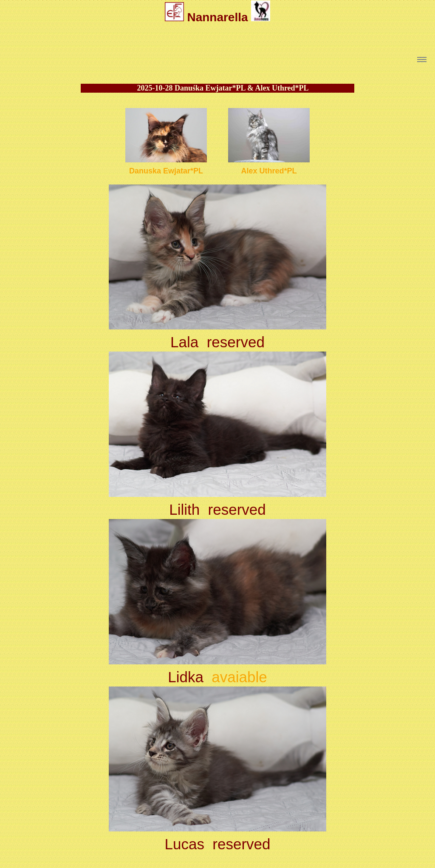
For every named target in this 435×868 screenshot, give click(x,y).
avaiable (239, 677)
